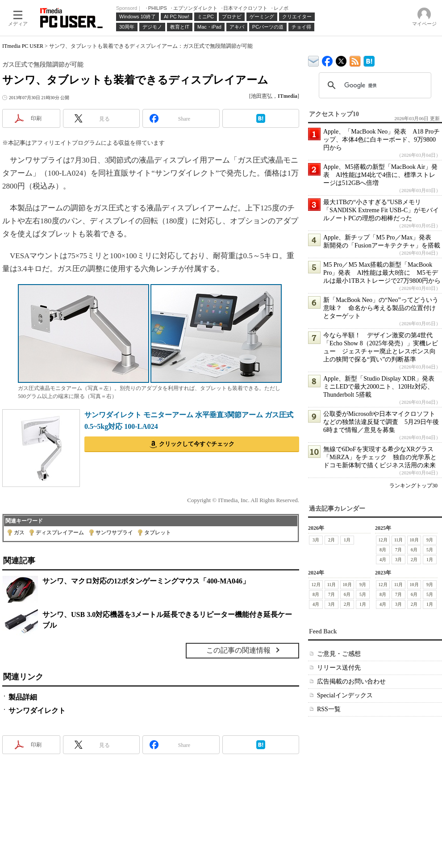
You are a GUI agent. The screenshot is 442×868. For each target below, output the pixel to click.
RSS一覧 (329, 709)
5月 (430, 550)
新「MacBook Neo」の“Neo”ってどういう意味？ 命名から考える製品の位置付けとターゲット (381, 308)
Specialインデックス (345, 695)
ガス (19, 533)
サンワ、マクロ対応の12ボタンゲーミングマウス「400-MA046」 (146, 581)
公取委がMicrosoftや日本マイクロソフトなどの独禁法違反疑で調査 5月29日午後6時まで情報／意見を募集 (381, 422)
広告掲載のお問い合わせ (351, 681)
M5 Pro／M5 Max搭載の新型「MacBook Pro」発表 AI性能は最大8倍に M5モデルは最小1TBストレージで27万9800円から (382, 273)
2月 (331, 540)
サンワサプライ (114, 533)
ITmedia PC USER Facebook (327, 59)
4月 (383, 560)
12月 (383, 540)
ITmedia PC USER (23, 46)
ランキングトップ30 (413, 486)
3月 (316, 540)
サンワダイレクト (37, 711)
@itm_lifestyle (341, 59)
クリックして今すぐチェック (197, 444)
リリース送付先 (339, 668)
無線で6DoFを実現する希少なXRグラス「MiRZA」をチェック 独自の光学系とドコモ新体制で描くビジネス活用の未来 (380, 457)
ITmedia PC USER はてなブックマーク (369, 60)
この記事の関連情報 (238, 650)
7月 (398, 550)
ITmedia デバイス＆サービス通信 (314, 60)
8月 (383, 550)
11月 (399, 540)
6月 (414, 550)
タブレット (158, 533)
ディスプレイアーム (60, 533)
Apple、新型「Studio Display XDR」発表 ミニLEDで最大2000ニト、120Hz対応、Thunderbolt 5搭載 (382, 387)
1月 (347, 540)
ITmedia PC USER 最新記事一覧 (355, 60)
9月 (430, 540)
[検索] (374, 85)
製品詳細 (23, 697)
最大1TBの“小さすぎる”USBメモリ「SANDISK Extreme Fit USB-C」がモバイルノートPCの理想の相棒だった (381, 210)
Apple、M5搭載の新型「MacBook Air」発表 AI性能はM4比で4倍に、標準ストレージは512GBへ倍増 (380, 175)
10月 (414, 540)
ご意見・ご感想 (339, 654)
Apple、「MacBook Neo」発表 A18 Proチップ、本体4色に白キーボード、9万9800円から (382, 140)
